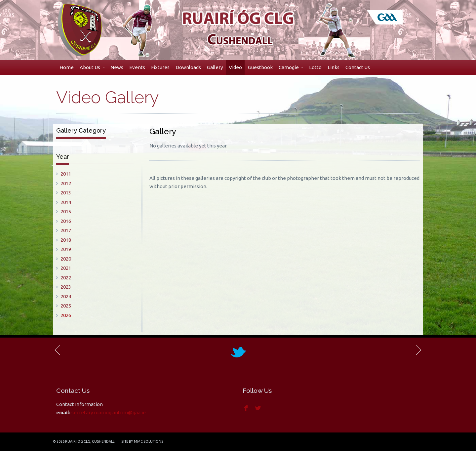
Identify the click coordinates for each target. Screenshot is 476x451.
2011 (66, 174)
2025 (66, 306)
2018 (66, 240)
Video (235, 67)
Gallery (215, 67)
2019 (66, 249)
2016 (66, 221)
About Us (92, 67)
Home (67, 67)
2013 (66, 193)
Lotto (315, 67)
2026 (66, 315)
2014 (66, 202)
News (117, 67)
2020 (66, 259)
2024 (66, 296)
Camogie (291, 67)
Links (334, 67)
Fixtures (160, 67)
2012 (66, 183)
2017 (66, 230)
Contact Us (358, 67)
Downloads (188, 67)
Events (137, 67)
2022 (66, 278)
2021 (66, 268)
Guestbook (260, 67)
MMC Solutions (149, 441)
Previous (58, 350)
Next (418, 350)
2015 (66, 211)
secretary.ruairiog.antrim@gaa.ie (109, 412)
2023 (66, 287)
